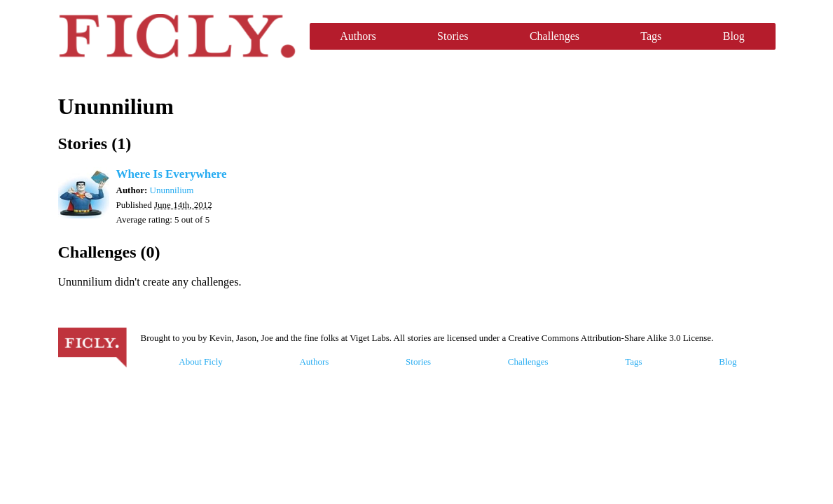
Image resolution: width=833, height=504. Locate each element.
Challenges (555, 36)
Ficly (177, 36)
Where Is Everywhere (172, 174)
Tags (651, 36)
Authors (358, 36)
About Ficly (200, 362)
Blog (734, 36)
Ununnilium (172, 190)
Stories (453, 36)
